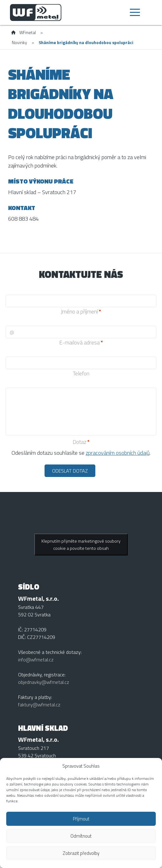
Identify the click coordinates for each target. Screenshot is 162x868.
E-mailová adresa (79, 342)
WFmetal (28, 32)
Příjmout (81, 819)
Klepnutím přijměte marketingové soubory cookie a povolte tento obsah (81, 544)
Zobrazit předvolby (81, 853)
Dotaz (79, 442)
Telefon (81, 373)
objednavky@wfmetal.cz (44, 682)
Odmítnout (81, 836)
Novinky (19, 42)
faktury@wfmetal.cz (39, 705)
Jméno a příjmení (79, 311)
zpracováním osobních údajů (118, 453)
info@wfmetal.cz (36, 660)
